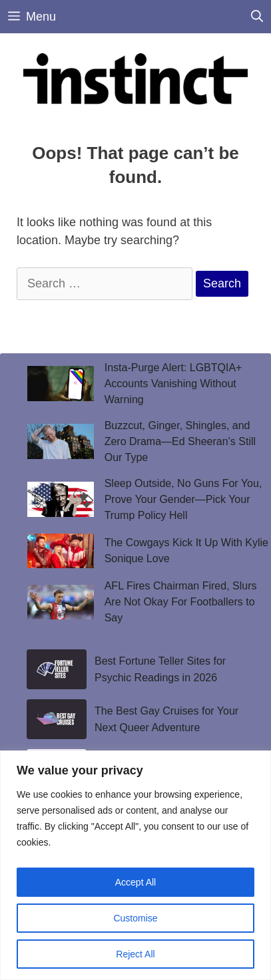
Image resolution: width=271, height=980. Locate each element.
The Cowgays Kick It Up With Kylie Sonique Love (186, 551)
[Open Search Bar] (257, 17)
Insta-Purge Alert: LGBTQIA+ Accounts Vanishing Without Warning (173, 384)
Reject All (135, 954)
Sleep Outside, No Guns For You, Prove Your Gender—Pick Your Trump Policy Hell (183, 499)
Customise (135, 918)
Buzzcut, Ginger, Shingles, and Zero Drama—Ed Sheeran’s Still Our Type (180, 441)
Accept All (135, 882)
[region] (135, 865)
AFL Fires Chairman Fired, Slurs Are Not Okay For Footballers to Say (181, 602)
